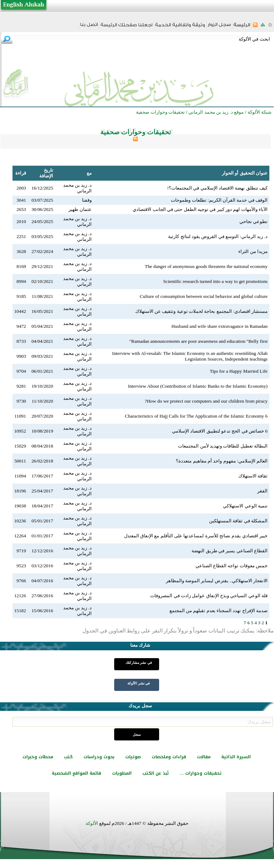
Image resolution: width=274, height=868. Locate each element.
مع (89, 173)
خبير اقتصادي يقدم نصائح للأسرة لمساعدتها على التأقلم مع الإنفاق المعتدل (196, 536)
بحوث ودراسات (99, 757)
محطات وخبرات (38, 757)
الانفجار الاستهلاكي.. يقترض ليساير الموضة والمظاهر (217, 581)
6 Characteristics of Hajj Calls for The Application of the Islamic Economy (196, 416)
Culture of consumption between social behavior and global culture (204, 296)
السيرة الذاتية (236, 757)
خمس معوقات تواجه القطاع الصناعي (232, 566)
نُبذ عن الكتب (156, 773)
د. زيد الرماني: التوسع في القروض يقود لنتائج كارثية (218, 236)
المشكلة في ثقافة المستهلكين (238, 521)
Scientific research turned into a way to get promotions (215, 281)
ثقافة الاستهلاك (253, 476)
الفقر (262, 491)
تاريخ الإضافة (46, 173)
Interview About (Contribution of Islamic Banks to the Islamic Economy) (198, 386)
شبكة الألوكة (260, 112)
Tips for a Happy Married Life (239, 371)
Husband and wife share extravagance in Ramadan (220, 326)
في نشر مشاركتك (139, 663)
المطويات (122, 773)
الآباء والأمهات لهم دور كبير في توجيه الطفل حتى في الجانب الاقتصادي (200, 209)
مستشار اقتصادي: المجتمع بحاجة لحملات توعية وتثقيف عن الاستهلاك (201, 311)
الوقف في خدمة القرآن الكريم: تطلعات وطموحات (219, 200)
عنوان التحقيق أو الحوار (245, 173)
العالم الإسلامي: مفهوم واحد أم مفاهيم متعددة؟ (222, 461)
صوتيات (133, 757)
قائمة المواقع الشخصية (77, 773)
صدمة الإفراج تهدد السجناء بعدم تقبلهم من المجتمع (219, 611)
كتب (68, 757)
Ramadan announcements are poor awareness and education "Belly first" (198, 341)
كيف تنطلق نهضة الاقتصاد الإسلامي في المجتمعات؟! (217, 188)
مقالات (204, 757)
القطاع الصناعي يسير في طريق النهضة (230, 551)
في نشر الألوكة (139, 683)
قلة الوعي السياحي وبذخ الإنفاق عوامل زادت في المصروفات (209, 596)
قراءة (21, 173)
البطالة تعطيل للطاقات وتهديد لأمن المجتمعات (223, 446)
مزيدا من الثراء (253, 251)
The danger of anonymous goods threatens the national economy (206, 266)
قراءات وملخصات (169, 757)
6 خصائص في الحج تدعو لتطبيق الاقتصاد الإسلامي (220, 431)
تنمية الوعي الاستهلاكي (245, 506)
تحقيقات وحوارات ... (201, 773)
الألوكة (92, 823)
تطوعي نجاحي (253, 221)
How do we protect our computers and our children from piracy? (206, 401)
